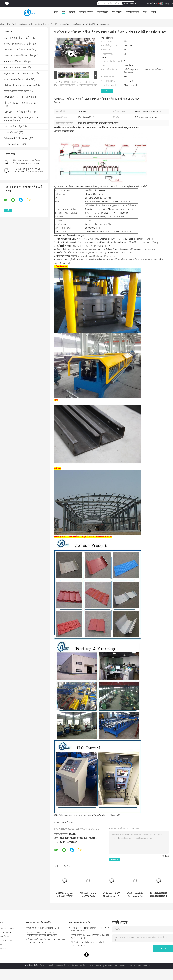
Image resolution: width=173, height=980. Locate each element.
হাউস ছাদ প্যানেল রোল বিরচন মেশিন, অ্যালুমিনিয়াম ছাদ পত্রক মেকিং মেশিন (43, 934)
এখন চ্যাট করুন (151, 3)
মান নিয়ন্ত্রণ (117, 12)
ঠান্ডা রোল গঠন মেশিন (87, 815)
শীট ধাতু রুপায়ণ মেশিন (68, 815)
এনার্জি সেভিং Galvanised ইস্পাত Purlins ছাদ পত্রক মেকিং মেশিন (90, 936)
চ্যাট (105, 91)
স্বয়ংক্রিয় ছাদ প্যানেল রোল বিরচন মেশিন (44, 928)
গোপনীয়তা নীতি (31, 966)
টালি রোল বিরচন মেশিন (15, 67)
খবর (145, 12)
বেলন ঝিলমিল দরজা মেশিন (17, 91)
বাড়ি (56, 12)
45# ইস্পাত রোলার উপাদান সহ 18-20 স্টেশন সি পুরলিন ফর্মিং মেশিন (135, 895)
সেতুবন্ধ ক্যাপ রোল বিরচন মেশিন (19, 73)
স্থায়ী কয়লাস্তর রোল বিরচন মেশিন (19, 85)
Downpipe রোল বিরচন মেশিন (18, 97)
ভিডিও (72, 12)
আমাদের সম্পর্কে (86, 12)
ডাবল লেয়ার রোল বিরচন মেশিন (19, 56)
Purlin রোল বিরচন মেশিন (22, 24)
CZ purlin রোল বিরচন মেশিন (109, 815)
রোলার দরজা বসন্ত (12, 144)
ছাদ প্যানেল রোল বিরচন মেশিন (18, 44)
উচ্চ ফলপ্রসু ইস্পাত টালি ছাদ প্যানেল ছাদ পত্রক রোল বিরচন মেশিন (46, 941)
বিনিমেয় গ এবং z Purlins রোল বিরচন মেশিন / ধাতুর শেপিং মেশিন (90, 929)
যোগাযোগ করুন (132, 12)
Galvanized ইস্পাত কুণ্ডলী (16, 138)
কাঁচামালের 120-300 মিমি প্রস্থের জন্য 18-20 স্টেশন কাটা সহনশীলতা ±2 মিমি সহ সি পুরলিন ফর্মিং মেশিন (112, 895)
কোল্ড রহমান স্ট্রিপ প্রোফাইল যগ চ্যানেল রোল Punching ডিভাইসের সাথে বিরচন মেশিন (29, 172)
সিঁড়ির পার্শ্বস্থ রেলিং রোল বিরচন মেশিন (22, 103)
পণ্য (63, 12)
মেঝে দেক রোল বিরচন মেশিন (17, 79)
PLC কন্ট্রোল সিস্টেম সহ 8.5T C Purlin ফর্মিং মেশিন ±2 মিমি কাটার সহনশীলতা (88, 895)
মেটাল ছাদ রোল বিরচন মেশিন (18, 38)
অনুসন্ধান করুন (129, 3)
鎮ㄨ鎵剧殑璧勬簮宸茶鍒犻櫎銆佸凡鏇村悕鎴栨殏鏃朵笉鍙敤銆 (158, 895)
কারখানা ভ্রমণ (103, 12)
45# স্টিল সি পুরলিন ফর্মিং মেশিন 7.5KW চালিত (65, 895)
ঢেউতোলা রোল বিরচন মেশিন (17, 50)
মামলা (153, 12)
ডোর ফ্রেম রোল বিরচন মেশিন (17, 112)
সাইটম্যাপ (4, 949)
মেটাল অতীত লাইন (13, 126)
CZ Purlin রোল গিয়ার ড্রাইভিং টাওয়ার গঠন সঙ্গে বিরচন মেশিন (88, 944)
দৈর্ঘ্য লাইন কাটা (11, 132)
